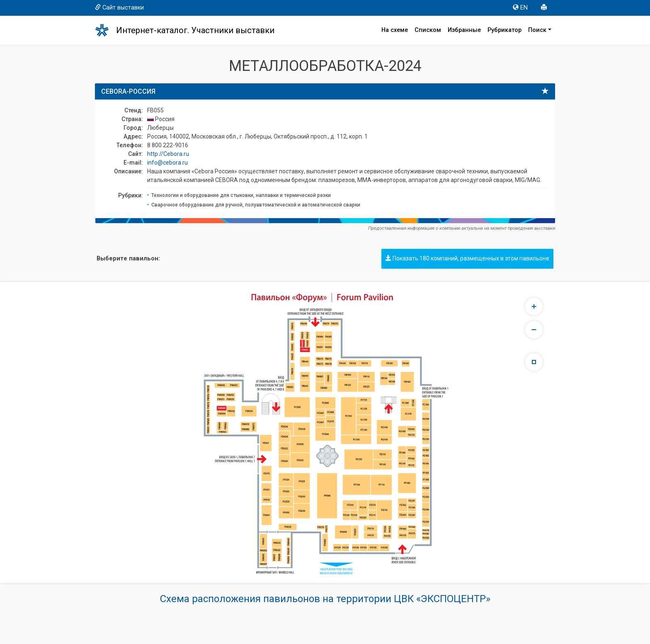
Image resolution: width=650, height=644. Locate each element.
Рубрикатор (504, 30)
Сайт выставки (119, 8)
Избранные (464, 30)
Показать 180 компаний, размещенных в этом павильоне (467, 258)
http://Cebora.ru (168, 154)
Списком (428, 30)
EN (520, 8)
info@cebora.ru (167, 163)
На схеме (395, 30)
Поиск (537, 30)
